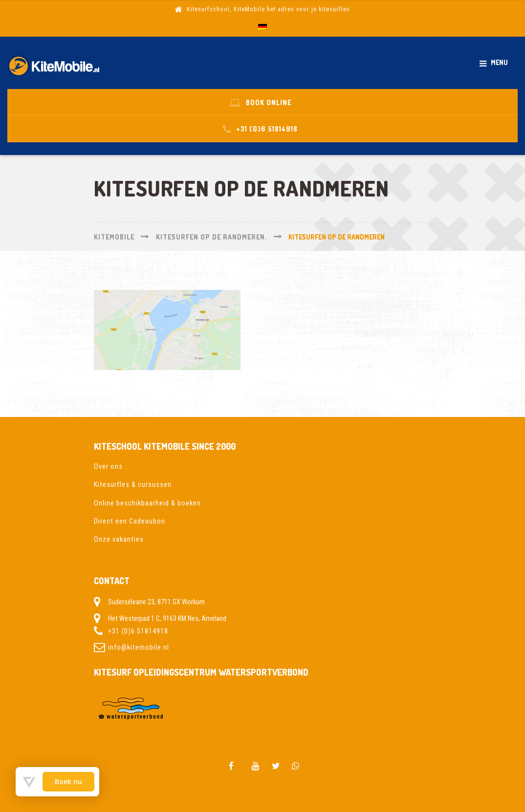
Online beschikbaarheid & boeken (147, 503)
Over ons (108, 466)
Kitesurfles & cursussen (133, 484)
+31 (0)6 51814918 (138, 631)
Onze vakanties (119, 539)
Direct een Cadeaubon (130, 521)
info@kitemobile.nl (139, 647)
